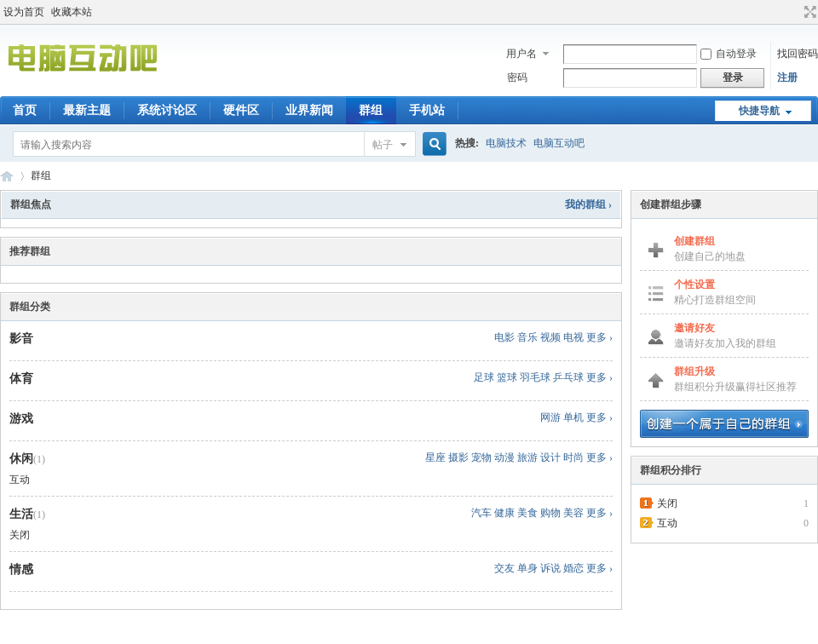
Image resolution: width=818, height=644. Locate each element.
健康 (504, 513)
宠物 (481, 457)
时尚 (573, 457)
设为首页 (24, 12)
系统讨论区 (167, 110)
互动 (20, 480)
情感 (21, 569)
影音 (21, 339)
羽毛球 (535, 377)
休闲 (21, 459)
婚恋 (573, 568)
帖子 (383, 145)
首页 (25, 110)
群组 (371, 110)
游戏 (21, 419)
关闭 (20, 535)
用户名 (521, 54)
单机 (573, 417)
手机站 (427, 110)
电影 (504, 337)
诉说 (550, 568)
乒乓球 (568, 377)
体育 (21, 379)
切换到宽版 (808, 12)
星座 (435, 457)
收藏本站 (72, 12)
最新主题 (87, 110)
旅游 (527, 457)
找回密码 (798, 54)
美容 (573, 513)
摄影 (458, 457)
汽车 (481, 513)
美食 (527, 513)
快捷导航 (759, 111)
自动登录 (729, 54)
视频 (550, 337)
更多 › (599, 337)
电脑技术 (506, 143)
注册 (787, 78)
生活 (21, 514)
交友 (504, 568)
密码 (517, 78)
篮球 (507, 377)
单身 (527, 568)
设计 (550, 457)
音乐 (527, 337)
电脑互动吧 (559, 143)
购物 (550, 513)
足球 (484, 377)
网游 (550, 417)
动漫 (504, 457)
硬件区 (241, 110)
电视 (573, 337)
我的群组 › (588, 204)
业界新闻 (309, 110)
